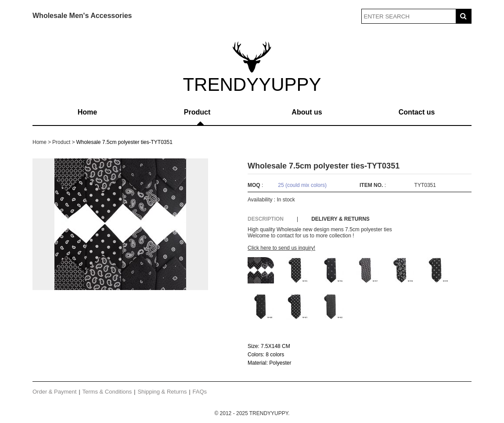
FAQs (200, 392)
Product (197, 112)
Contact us (417, 112)
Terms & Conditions (107, 392)
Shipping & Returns (162, 392)
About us (307, 112)
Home (87, 112)
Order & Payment (54, 392)
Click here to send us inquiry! (281, 248)
